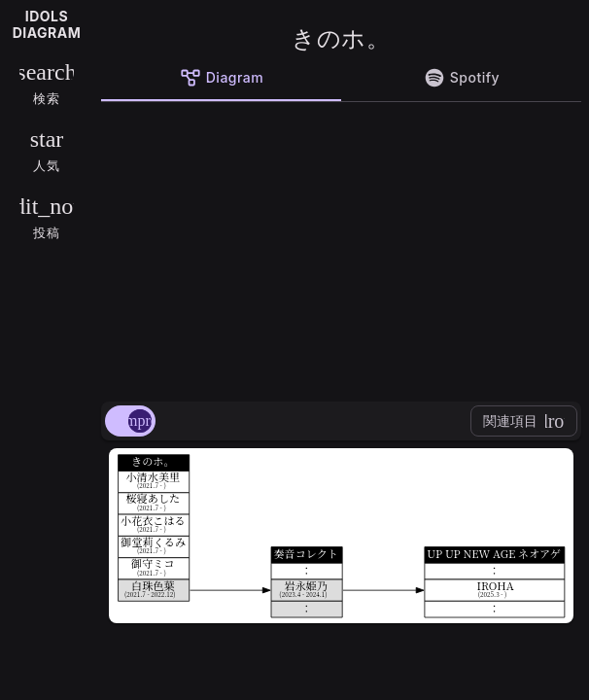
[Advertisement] (341, 248)
